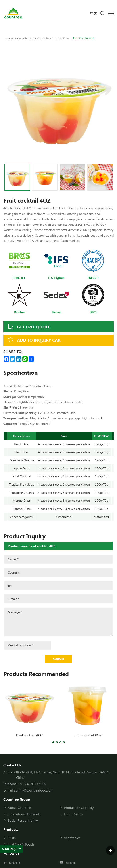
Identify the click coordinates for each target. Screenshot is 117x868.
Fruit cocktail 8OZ (88, 735)
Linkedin (14, 863)
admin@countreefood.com (34, 790)
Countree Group (17, 799)
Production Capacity (79, 808)
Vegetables (72, 838)
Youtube (70, 863)
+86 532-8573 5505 (32, 784)
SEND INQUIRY (12, 849)
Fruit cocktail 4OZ (29, 735)
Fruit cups (63, 38)
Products (22, 38)
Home (9, 38)
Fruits (12, 838)
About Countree (19, 808)
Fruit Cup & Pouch (42, 38)
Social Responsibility (23, 820)
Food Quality (74, 814)
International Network (24, 814)
